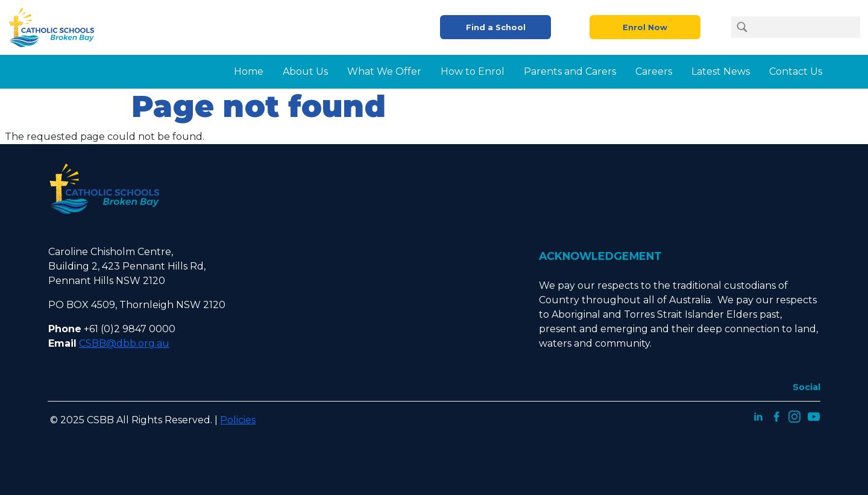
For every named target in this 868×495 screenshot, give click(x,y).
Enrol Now (645, 27)
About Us (305, 71)
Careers (654, 71)
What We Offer (384, 71)
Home (249, 71)
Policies (238, 420)
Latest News (721, 71)
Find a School (496, 27)
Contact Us (796, 71)
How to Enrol (473, 71)
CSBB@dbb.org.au (124, 343)
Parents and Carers (570, 71)
